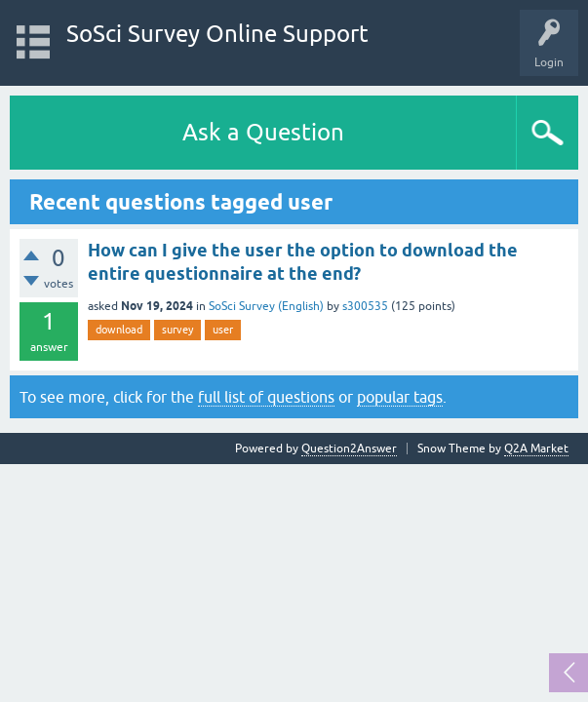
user (223, 330)
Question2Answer (349, 448)
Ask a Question (263, 132)
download (119, 330)
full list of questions (266, 397)
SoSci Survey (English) (266, 306)
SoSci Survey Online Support (217, 34)
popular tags (400, 397)
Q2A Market (536, 448)
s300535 (365, 306)
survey (177, 330)
